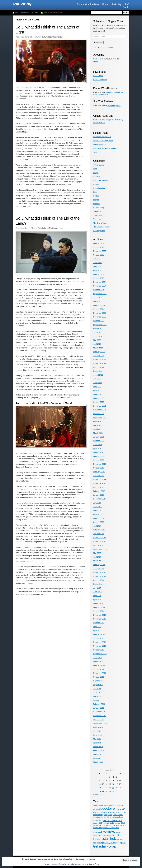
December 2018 (100, 479)
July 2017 (97, 503)
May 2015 (97, 553)
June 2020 (97, 445)
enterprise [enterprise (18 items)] (98, 812)
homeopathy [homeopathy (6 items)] (98, 815)
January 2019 (99, 476)
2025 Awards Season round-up (106, 148)
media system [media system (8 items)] (110, 817)
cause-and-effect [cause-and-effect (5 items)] (110, 805)
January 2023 (99, 356)
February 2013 (99, 634)
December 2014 (100, 572)
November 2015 (100, 541)
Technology (98, 219)
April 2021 (97, 429)
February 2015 (99, 565)
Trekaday (117, 4)
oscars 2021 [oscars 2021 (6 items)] (108, 828)
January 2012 (99, 669)
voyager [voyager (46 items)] (112, 846)
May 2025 (97, 267)
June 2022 (97, 383)
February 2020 (99, 456)
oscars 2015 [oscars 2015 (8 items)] (109, 823)
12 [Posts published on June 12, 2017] (100, 784)
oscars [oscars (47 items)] (117, 820)
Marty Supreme (99, 144)
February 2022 (99, 398)
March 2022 (98, 394)
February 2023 (99, 352)
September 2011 (100, 681)
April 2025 (97, 270)
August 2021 (98, 421)
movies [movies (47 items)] (108, 820)
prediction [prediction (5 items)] (97, 832)
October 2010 (99, 720)
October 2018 (99, 487)
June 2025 (97, 263)
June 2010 (97, 735)
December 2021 (100, 406)
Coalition (97, 177)
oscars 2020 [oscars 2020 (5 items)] (98, 828)
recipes (96, 200)
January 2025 (99, 278)
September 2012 (100, 654)
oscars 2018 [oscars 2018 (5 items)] (108, 826)
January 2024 (99, 309)
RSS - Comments (100, 80)
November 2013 (100, 619)
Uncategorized (99, 231)
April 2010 (97, 743)
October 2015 (99, 545)
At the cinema (99, 165)
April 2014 (97, 600)
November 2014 (100, 576)
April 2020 (97, 449)
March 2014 (98, 603)
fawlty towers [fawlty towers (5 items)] (116, 812)
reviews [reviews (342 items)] (108, 831)
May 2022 (97, 387)
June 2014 (97, 592)
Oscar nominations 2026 (103, 141)
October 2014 (99, 580)
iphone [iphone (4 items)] (110, 815)
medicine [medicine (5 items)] (120, 817)
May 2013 (97, 627)
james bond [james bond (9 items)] (118, 815)
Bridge (96, 173)
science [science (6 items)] (118, 832)
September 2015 (100, 549)
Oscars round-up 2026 (102, 137)
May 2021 (97, 425)
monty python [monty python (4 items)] (98, 820)
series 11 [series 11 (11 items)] (115, 835)
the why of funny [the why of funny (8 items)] (110, 843)
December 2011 (100, 673)
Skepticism (98, 211)
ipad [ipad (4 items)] (105, 815)
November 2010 (100, 716)
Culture (45, 37)
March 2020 (98, 452)
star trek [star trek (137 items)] (109, 839)
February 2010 (99, 751)
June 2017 (97, 507)
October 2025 (99, 255)
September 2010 (100, 723)
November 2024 (100, 286)
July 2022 (97, 379)
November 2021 (100, 410)
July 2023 (97, 332)
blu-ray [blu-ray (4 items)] (101, 805)
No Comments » (56, 37)
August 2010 (98, 727)
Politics (96, 196)
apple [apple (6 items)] (95, 805)
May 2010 (97, 739)
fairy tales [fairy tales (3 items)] (107, 812)
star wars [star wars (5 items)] (120, 839)
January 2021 (99, 437)
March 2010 (98, 747)
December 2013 (100, 615)
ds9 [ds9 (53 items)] (122, 809)
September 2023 (100, 325)
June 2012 (97, 658)
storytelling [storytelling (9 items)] (98, 843)
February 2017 (99, 518)
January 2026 (99, 247)
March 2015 (98, 561)
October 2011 (99, 677)
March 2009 (98, 762)
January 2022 (99, 402)
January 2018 (99, 495)
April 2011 (97, 700)
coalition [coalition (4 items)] (120, 805)
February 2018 (99, 491)
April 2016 (97, 526)
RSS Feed (126, 6)
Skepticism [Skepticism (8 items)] (98, 839)
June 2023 (97, 336)
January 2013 (99, 638)
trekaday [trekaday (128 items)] (100, 846)
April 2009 (97, 758)
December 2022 (100, 359)
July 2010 (97, 731)
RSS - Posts (98, 76)
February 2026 (99, 243)
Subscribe (98, 42)
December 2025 (100, 251)
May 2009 (97, 754)
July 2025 (97, 259)
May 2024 (97, 301)
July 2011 (97, 689)
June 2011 (97, 692)
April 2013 (97, 630)
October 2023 (99, 321)
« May (96, 794)
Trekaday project (114, 106)
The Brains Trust (100, 223)
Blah (95, 169)
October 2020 (99, 441)
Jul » (101, 794)
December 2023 (100, 313)
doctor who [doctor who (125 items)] (111, 808)
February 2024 (99, 305)
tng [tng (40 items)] (120, 842)
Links (95, 192)
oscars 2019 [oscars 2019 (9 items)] (118, 825)
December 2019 (100, 464)
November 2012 (100, 646)
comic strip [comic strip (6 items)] (97, 809)
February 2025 (99, 274)
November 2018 (100, 483)
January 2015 (99, 569)
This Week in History (101, 227)
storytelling (97, 215)
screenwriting (99, 207)
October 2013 (99, 623)
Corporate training (100, 180)
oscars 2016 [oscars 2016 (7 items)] (120, 823)
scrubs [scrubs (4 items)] (107, 835)
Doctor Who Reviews (88, 4)
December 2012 (100, 642)
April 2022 (97, 390)
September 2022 (100, 371)
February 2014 (99, 607)
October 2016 (99, 522)
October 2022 (99, 367)
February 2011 (99, 704)
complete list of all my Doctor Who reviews (108, 93)
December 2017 (100, 499)
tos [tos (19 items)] (124, 843)
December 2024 (100, 282)
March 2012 (98, 661)
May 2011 (97, 696)
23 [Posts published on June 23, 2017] (113, 788)
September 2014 (100, 584)
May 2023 (97, 340)
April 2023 (97, 344)
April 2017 (97, 514)
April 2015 (97, 557)
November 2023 (100, 317)
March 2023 (98, 348)
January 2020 (99, 460)
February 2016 (99, 530)
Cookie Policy (94, 864)
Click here (97, 59)
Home (105, 4)
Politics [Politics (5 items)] (116, 828)
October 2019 (99, 468)
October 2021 (99, 414)
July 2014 (97, 588)
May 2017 (97, 510)
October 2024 (99, 290)
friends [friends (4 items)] (124, 812)
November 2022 (100, 363)
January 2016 (99, 534)
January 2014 (99, 611)
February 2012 (99, 665)
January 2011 (99, 708)
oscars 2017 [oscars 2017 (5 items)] (98, 826)
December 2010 (100, 712)
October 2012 (99, 650)
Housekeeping (99, 188)
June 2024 (97, 298)
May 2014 (97, 596)
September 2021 (100, 418)
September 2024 (100, 294)
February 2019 (99, 472)
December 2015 (100, 538)
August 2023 (98, 328)
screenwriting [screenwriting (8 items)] (99, 835)
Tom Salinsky (22, 4)
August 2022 (98, 375)
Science (96, 204)
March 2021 (98, 433)
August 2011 (98, 685)
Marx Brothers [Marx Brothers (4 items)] (98, 817)
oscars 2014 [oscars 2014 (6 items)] (98, 823)
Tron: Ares (97, 152)
